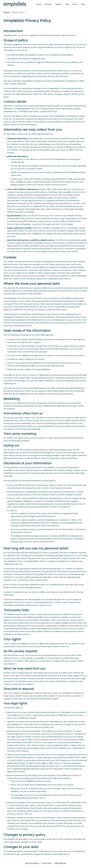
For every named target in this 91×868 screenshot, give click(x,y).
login (83, 4)
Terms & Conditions (31, 863)
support (59, 4)
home (39, 4)
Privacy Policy (47, 863)
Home (6, 12)
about (75, 4)
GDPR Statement (61, 863)
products (48, 4)
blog (67, 4)
